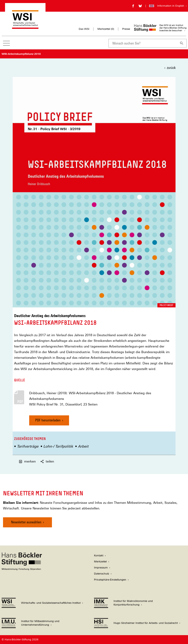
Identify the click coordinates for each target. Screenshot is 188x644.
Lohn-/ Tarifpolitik (58, 446)
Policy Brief (166, 305)
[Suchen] (182, 43)
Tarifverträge (28, 446)
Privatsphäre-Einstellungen (110, 580)
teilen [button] (47, 461)
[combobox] (143, 43)
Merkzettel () (106, 29)
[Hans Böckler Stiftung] (22, 569)
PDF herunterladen (48, 420)
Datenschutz (102, 574)
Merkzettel (100, 562)
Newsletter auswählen (26, 522)
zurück (171, 68)
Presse (126, 29)
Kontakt (99, 555)
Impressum (101, 568)
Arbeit (83, 446)
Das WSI (84, 29)
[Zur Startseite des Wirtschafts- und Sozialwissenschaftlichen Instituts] (25, 27)
